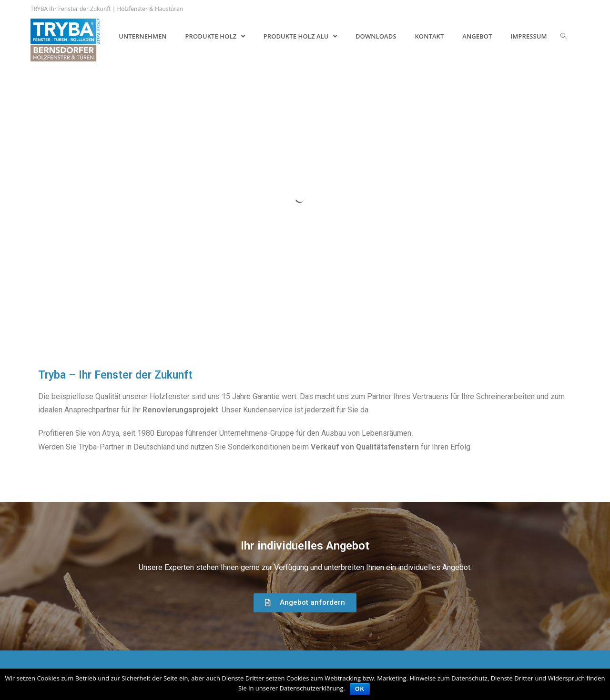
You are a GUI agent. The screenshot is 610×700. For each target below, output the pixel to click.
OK (360, 689)
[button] (305, 603)
